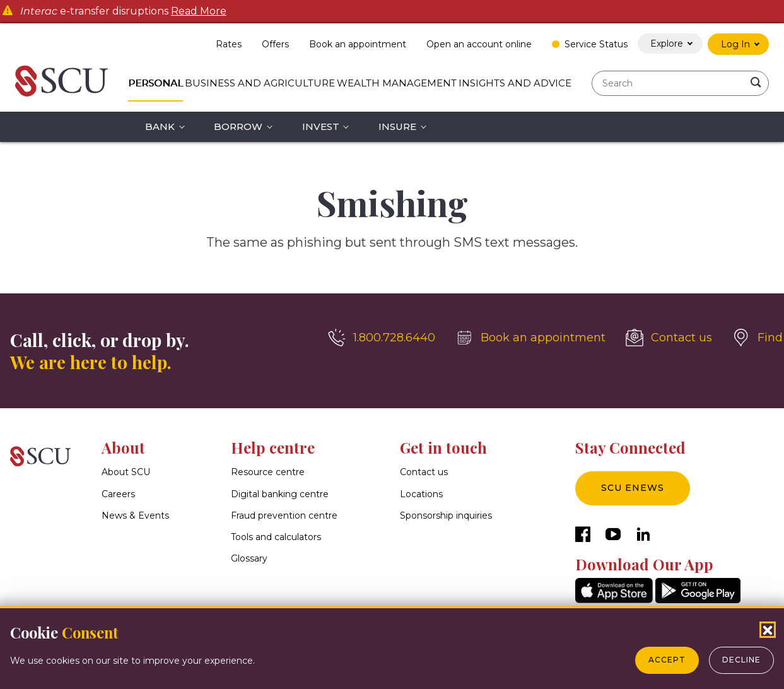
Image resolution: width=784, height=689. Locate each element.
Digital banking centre (280, 494)
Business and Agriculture (260, 83)
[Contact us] (669, 338)
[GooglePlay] (698, 600)
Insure (397, 127)
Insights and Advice (515, 83)
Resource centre (268, 472)
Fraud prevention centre (284, 515)
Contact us (424, 472)
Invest (321, 127)
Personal (155, 83)
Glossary (249, 558)
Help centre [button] (273, 447)
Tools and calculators (276, 537)
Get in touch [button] (443, 447)
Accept (667, 660)
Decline (741, 660)
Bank (160, 127)
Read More (199, 11)
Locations (421, 494)
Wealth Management (397, 83)
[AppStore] (614, 600)
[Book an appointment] (530, 338)
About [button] (123, 447)
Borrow (238, 127)
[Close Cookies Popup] (768, 630)
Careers (118, 494)
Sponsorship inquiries (446, 515)
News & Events (135, 515)
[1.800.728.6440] (382, 338)
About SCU (126, 472)
